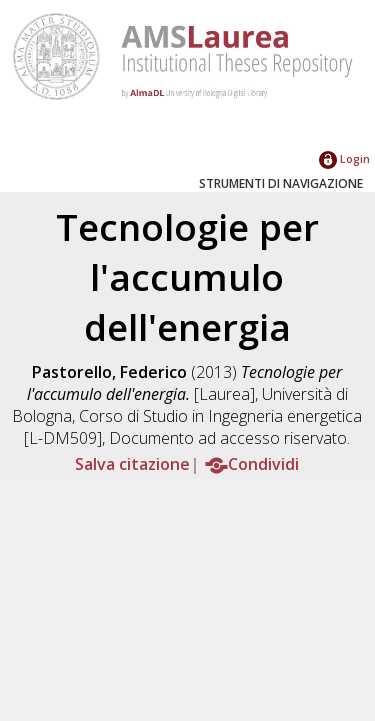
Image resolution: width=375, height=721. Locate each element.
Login (344, 158)
